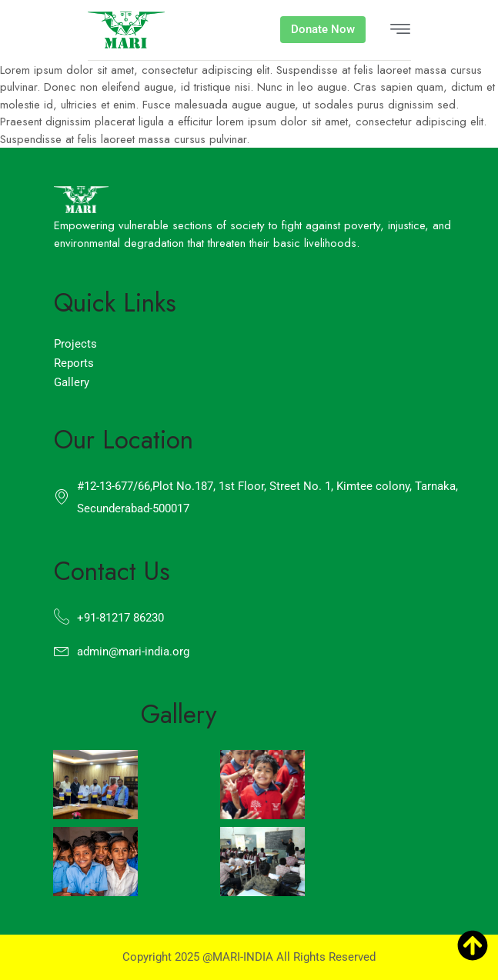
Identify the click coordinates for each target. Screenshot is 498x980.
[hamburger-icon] (400, 31)
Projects (75, 344)
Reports (74, 363)
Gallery (72, 382)
